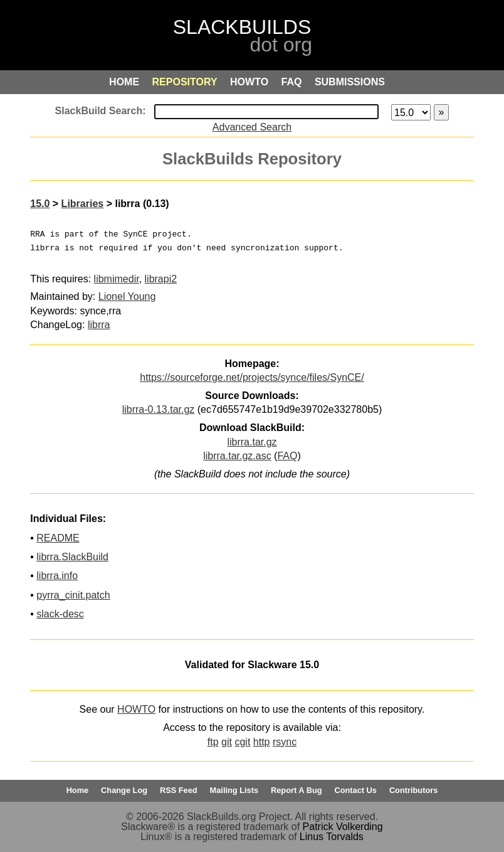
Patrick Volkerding (343, 827)
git (227, 742)
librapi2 (161, 279)
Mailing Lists (234, 790)
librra (99, 325)
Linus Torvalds (332, 837)
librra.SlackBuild (72, 557)
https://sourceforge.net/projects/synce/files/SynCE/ (252, 377)
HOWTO (136, 709)
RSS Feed (179, 790)
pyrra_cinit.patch (73, 595)
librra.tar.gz (252, 442)
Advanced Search (252, 127)
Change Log (124, 790)
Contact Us (355, 790)
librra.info (57, 576)
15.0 (40, 204)
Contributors (413, 790)
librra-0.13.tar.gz (159, 409)
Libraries (83, 204)
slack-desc (60, 614)
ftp (213, 742)
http (262, 742)
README (58, 538)
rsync (285, 742)
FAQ (287, 456)
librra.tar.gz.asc (237, 456)
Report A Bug (297, 790)
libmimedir (117, 279)
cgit (242, 742)
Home (78, 790)
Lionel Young (127, 296)
